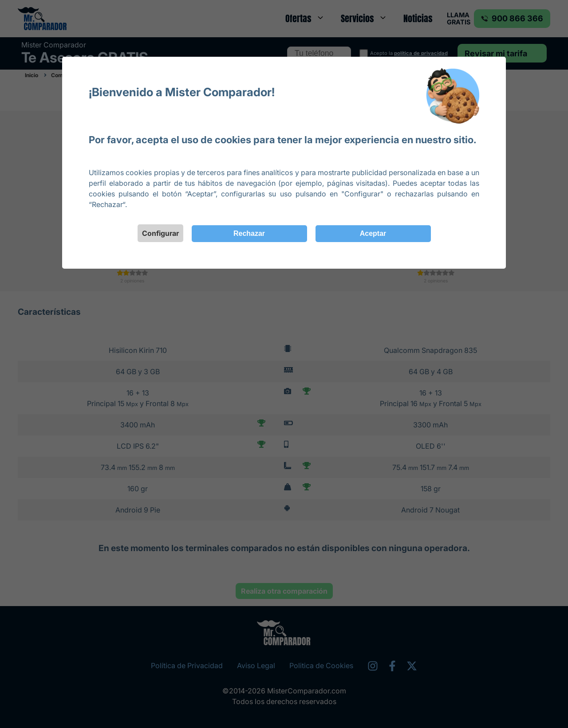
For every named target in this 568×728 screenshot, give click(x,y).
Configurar (160, 233)
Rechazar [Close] (249, 233)
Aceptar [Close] (373, 233)
